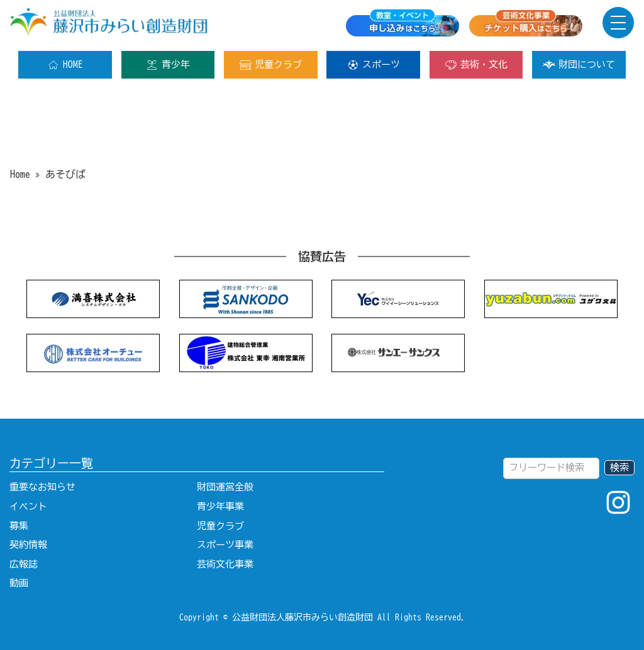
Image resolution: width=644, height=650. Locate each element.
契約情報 (28, 545)
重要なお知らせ (42, 487)
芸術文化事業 (225, 564)
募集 (19, 526)
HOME (65, 65)
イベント (28, 506)
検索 (619, 467)
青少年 (168, 65)
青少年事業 (220, 506)
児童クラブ (270, 65)
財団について (579, 65)
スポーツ (373, 65)
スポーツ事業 (225, 545)
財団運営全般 (225, 487)
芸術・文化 (476, 65)
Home (20, 174)
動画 (19, 583)
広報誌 (24, 564)
